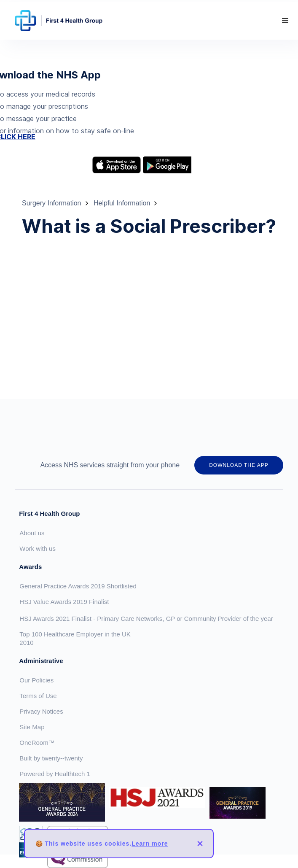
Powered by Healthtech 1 (55, 774)
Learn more (150, 844)
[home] (56, 21)
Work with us (38, 549)
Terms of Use (38, 696)
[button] (285, 21)
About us (32, 533)
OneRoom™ (37, 743)
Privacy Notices (41, 711)
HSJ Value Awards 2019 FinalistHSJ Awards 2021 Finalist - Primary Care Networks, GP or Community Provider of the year (146, 610)
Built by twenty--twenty (51, 758)
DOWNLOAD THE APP (239, 465)
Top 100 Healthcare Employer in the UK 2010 (75, 638)
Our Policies (36, 680)
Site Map (32, 727)
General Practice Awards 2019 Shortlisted (78, 586)
